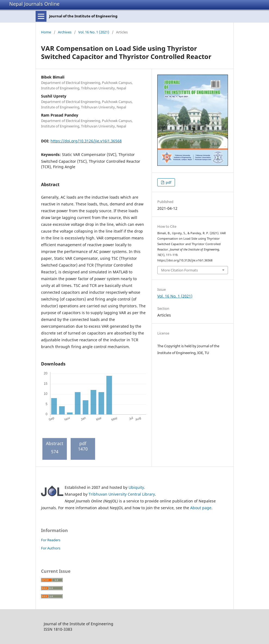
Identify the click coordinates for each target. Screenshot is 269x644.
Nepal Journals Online (34, 4)
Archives (65, 32)
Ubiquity (136, 487)
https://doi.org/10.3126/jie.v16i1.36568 (86, 141)
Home (46, 32)
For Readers (51, 540)
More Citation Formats (179, 270)
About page (201, 508)
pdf (168, 182)
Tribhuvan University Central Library (122, 494)
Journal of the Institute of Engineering (83, 16)
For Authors (51, 548)
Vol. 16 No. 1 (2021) (94, 32)
